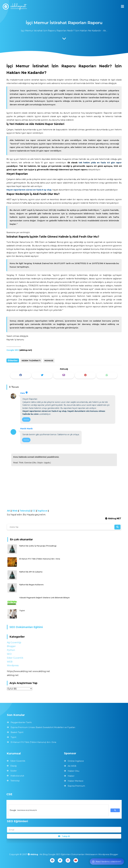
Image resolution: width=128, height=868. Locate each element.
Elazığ (14, 766)
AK (10, 511)
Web (16, 511)
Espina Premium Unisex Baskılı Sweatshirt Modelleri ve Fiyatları (44, 727)
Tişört (26, 609)
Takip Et (64, 836)
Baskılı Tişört (19, 732)
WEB (12, 660)
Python (13, 649)
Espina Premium (76, 786)
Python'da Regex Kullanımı (35, 585)
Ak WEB (72, 766)
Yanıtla (27, 420)
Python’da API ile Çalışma (34, 573)
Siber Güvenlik (17, 656)
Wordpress (14, 663)
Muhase (49, 361)
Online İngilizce (76, 761)
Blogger (13, 645)
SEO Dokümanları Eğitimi (27, 626)
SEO (11, 652)
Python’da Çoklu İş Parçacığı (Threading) (41, 549)
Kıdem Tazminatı (31, 361)
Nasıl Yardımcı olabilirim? (107, 861)
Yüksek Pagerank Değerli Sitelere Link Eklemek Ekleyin (47, 597)
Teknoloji (26, 511)
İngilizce (43, 511)
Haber (71, 776)
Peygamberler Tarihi (23, 723)
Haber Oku (73, 771)
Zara (23, 394)
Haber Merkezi (76, 781)
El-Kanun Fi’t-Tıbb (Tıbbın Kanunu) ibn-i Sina (42, 561)
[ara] (58, 810)
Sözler (14, 771)
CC (35, 511)
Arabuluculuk (18, 775)
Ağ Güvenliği (16, 641)
